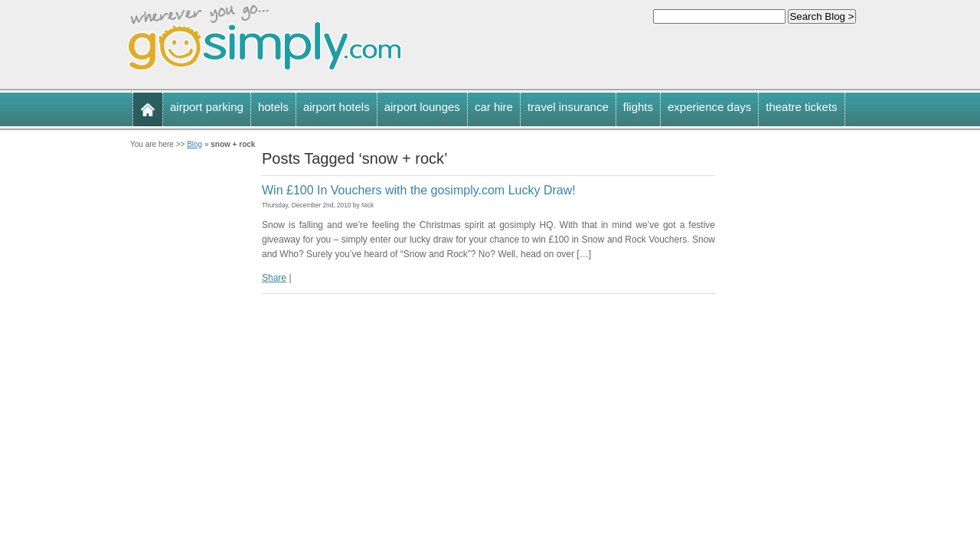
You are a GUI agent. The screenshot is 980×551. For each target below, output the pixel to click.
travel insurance (568, 107)
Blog (194, 144)
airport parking (207, 107)
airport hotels (336, 107)
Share (274, 278)
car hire (494, 107)
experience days (709, 107)
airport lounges (422, 107)
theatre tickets (801, 107)
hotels (273, 107)
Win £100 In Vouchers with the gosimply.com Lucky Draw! (419, 190)
